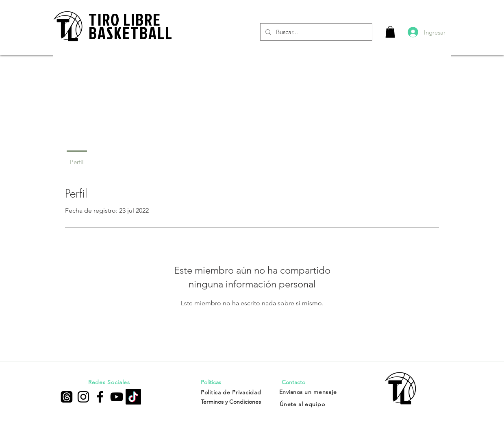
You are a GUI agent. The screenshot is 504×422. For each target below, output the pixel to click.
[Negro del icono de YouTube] (117, 397)
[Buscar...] (315, 32)
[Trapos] (67, 397)
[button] (390, 32)
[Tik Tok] (133, 397)
